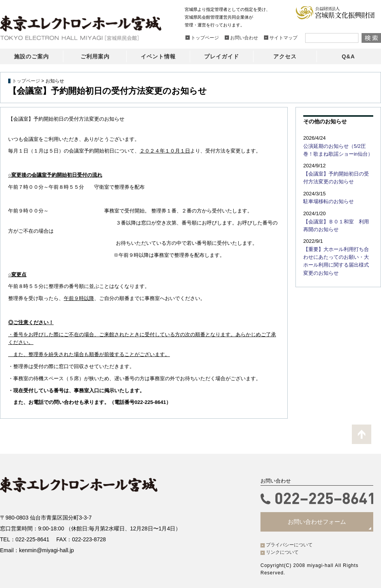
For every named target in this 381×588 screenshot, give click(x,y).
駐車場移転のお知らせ (327, 200)
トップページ (26, 81)
